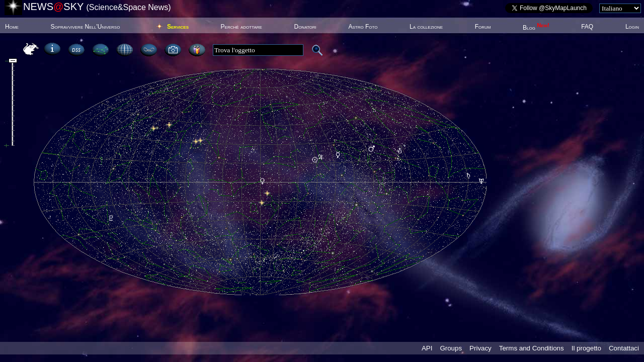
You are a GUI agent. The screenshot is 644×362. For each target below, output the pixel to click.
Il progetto (586, 348)
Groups (451, 348)
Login (632, 27)
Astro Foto (363, 27)
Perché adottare (242, 27)
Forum (483, 27)
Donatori (305, 27)
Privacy (480, 348)
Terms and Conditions (532, 348)
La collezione (426, 27)
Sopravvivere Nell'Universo (85, 27)
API (427, 348)
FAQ (587, 27)
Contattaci (624, 348)
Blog (536, 28)
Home (12, 27)
